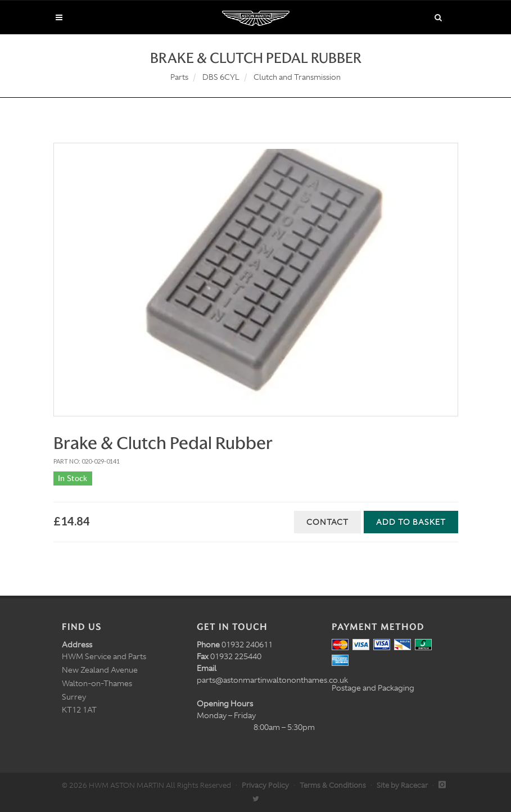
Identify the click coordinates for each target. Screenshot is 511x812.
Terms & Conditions (333, 785)
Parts (179, 77)
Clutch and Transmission (297, 77)
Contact (327, 522)
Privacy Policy (265, 785)
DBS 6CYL (221, 77)
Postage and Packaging (373, 688)
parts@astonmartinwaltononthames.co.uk (272, 680)
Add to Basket (411, 522)
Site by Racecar (402, 785)
